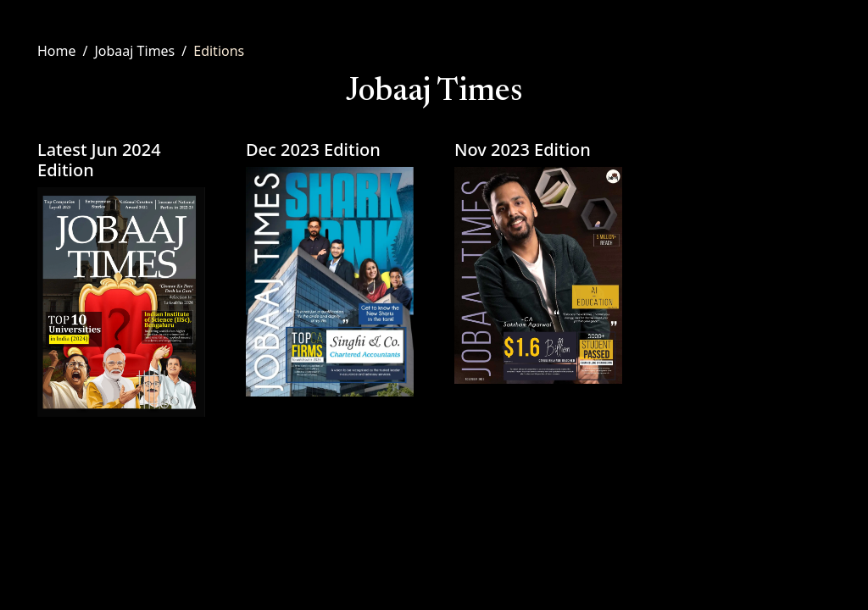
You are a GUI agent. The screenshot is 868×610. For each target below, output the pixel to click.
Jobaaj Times (134, 51)
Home (57, 51)
